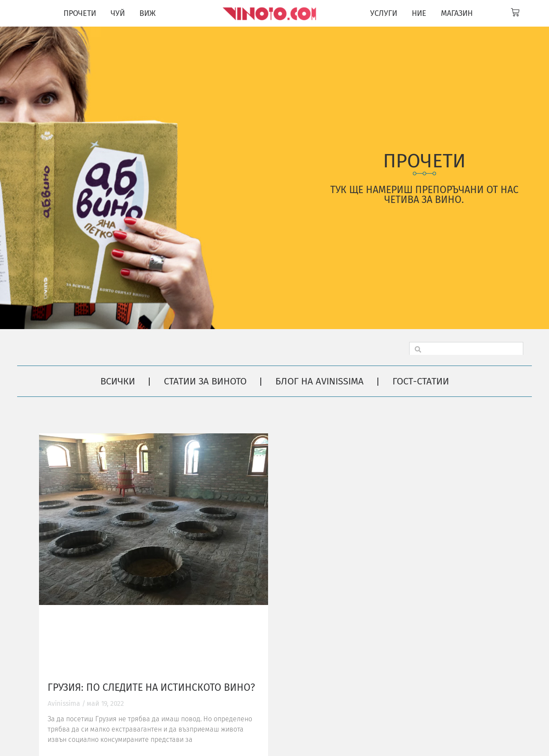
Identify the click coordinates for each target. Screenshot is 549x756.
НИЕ (419, 13)
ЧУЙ (118, 13)
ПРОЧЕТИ (80, 13)
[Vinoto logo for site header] (270, 13)
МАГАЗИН (457, 13)
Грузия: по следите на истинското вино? (151, 687)
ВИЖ (148, 13)
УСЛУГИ (384, 13)
